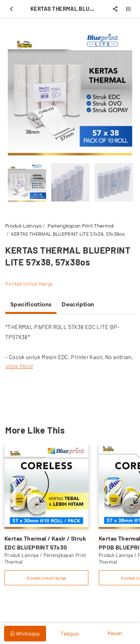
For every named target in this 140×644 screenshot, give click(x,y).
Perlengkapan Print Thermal (81, 226)
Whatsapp (25, 634)
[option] (70, 93)
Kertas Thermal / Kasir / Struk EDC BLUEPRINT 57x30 (45, 543)
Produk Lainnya (24, 226)
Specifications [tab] (31, 304)
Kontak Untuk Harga (29, 284)
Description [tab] (78, 304)
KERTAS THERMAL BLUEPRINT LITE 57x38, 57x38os (68, 234)
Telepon (70, 634)
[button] (19, 366)
